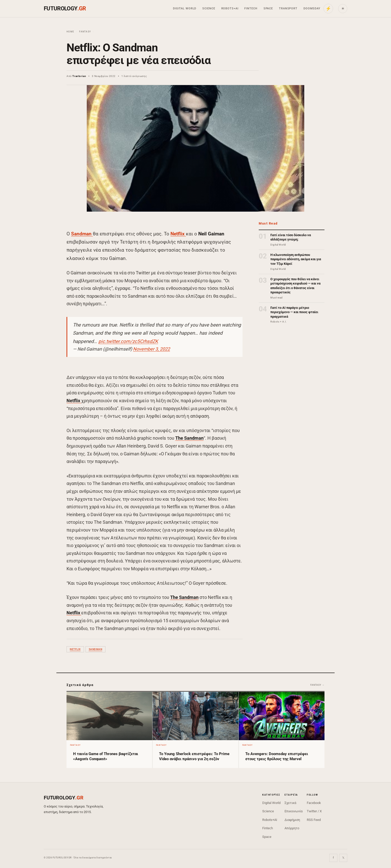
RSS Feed (314, 820)
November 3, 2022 (151, 349)
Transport (288, 8)
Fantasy (85, 32)
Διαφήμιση (292, 820)
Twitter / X (314, 811)
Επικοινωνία (294, 811)
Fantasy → (317, 685)
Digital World (185, 8)
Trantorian (79, 76)
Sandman (82, 234)
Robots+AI (230, 8)
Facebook (314, 803)
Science (209, 8)
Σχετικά (290, 803)
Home (70, 32)
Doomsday (312, 8)
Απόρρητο (292, 828)
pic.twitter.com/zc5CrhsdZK (128, 341)
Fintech (251, 8)
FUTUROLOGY (65, 8)
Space (268, 8)
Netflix (178, 234)
